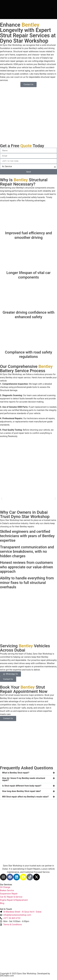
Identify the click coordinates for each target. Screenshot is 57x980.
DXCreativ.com (7, 976)
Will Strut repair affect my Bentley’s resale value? (25, 797)
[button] (2, 499)
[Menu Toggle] (52, 10)
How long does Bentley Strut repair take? (22, 791)
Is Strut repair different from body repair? (22, 786)
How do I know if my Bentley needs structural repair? (24, 779)
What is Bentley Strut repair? (16, 773)
